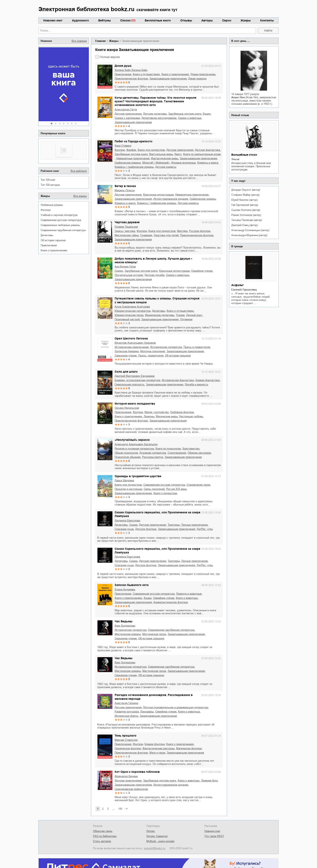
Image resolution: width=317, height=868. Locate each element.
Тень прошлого (126, 736)
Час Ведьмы (124, 621)
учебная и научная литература (59, 215)
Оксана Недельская (127, 408)
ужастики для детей (166, 235)
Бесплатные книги (158, 20)
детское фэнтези (146, 529)
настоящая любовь (191, 416)
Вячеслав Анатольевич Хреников (135, 343)
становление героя (198, 485)
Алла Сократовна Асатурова (132, 307)
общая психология (126, 453)
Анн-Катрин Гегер (125, 267)
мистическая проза (154, 634)
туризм (180, 315)
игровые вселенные (183, 163)
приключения (49, 245)
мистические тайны (127, 235)
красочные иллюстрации (158, 195)
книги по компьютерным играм (202, 154)
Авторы (207, 20)
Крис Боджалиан (125, 626)
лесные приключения (194, 525)
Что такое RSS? (214, 836)
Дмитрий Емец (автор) (244, 225)
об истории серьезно (53, 240)
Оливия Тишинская (126, 227)
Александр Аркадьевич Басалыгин (136, 444)
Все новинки (79, 41)
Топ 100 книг (48, 180)
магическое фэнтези (189, 748)
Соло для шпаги (126, 372)
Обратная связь (103, 831)
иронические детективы (160, 315)
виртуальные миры (161, 154)
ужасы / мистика (125, 231)
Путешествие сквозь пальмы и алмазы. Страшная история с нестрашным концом (157, 300)
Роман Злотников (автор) (246, 215)
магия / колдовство (157, 412)
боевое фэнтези (155, 744)
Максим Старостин (126, 740)
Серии (227, 20)
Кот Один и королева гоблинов (137, 772)
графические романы (128, 163)
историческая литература (166, 347)
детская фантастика (207, 150)
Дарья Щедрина (124, 481)
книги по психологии (168, 449)
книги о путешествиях (146, 74)
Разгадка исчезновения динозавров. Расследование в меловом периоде (154, 697)
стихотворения (177, 453)
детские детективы (155, 114)
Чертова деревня (127, 222)
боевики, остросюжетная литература (137, 380)
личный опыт (194, 315)
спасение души (124, 529)
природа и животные (189, 594)
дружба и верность (197, 384)
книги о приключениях (54, 250)
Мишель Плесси (125, 190)
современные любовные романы (60, 225)
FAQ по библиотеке (105, 836)
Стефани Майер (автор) (245, 195)
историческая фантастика (178, 380)
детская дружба (154, 275)
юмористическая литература (133, 311)
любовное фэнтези (182, 412)
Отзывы (186, 20)
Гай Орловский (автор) (245, 205)
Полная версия (110, 57)
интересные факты (126, 716)
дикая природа (197, 79)
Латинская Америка (127, 351)
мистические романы (128, 634)
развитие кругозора (127, 712)
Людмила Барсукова (127, 521)
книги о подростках (165, 493)
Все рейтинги (79, 171)
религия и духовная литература (134, 449)
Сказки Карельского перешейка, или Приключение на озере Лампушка (157, 514)
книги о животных (187, 598)
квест (178, 154)
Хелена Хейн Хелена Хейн (131, 70)
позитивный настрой (127, 319)
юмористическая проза (129, 315)
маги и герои (157, 753)
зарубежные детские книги (185, 114)
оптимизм (186, 319)
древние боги (209, 781)
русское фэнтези (200, 231)
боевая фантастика (208, 380)
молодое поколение (153, 351)
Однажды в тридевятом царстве (138, 476)
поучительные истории (129, 275)
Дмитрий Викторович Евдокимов (135, 376)
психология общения (128, 457)
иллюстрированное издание (171, 199)
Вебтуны (105, 20)
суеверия (146, 235)
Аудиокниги (80, 20)
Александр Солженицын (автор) (250, 230)
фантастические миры (165, 158)
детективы (47, 235)
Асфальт (237, 285)
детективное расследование (159, 118)
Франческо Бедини (126, 776)
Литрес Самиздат (157, 836)
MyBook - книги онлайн (160, 841)
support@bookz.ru (154, 848)
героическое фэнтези (128, 748)
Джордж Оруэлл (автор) (246, 190)
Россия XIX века (176, 489)
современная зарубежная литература (63, 230)
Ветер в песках (125, 186)
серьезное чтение (126, 356)
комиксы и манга (208, 163)
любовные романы (52, 205)
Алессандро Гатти (126, 109)
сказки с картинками (127, 118)
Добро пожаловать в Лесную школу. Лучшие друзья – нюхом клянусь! (153, 260)
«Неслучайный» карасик (132, 440)
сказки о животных (190, 118)
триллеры (174, 525)
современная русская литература (61, 220)
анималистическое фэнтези (171, 602)
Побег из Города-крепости (134, 141)
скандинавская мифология (131, 789)
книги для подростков (151, 150)
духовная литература (153, 453)
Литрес (151, 831)
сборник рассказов (199, 453)
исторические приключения (132, 347)
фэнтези (46, 210)
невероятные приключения (133, 158)
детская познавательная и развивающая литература (176, 707)
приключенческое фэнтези (131, 79)
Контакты (267, 20)
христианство (191, 449)
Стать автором (102, 841)
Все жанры (80, 196)
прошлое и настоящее (128, 489)
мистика (182, 231)
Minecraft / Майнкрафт (156, 163)
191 (120, 809)
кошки (207, 114)
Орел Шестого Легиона (131, 338)
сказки (119, 271)
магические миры (167, 416)
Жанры (246, 20)
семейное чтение (202, 271)
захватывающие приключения (168, 79)
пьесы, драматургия (151, 356)
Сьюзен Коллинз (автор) (246, 210)
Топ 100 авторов (50, 185)
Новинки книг (53, 20)
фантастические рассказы (158, 748)
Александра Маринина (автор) (249, 235)
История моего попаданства (135, 404)
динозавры (147, 712)
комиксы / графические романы (134, 167)
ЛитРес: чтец (205, 529)
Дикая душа (123, 66)
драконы (149, 416)
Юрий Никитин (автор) (244, 200)
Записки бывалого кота (132, 585)
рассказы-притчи (153, 457)
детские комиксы (166, 167)
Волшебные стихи (244, 155)
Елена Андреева (125, 589)
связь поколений (154, 489)
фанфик (131, 150)
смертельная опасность (129, 384)
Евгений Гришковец (244, 290)
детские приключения (128, 114)
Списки (125, 20)
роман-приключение (203, 74)
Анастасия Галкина (126, 703)
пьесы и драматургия (197, 347)
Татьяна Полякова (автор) (247, 220)
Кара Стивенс (123, 146)
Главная (100, 41)
